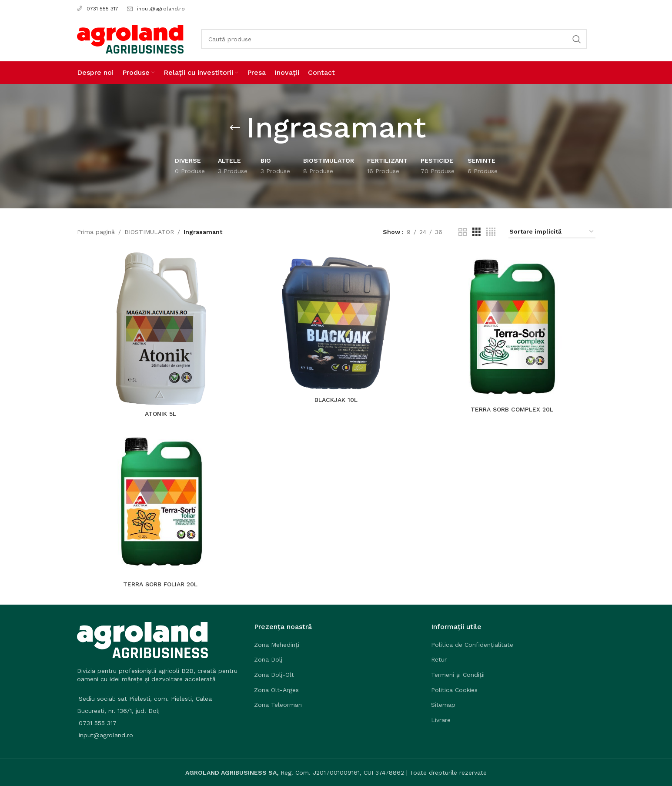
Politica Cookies (454, 690)
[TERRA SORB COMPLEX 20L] (512, 327)
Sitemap (443, 705)
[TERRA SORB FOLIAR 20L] (160, 501)
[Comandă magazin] (552, 232)
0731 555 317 (98, 9)
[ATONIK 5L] (160, 329)
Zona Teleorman (278, 705)
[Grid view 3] (476, 232)
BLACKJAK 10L (336, 400)
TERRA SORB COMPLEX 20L (512, 409)
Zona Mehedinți (277, 645)
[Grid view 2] (463, 232)
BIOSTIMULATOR (149, 232)
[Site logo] (130, 39)
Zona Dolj (268, 659)
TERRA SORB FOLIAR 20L (160, 584)
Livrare (441, 720)
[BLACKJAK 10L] (336, 322)
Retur (439, 659)
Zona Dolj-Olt (274, 675)
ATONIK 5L (160, 414)
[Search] (394, 39)
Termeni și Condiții (458, 675)
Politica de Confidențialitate (472, 645)
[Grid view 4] (491, 232)
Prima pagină (96, 232)
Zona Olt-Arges (276, 690)
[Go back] (235, 128)
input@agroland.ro (161, 9)
